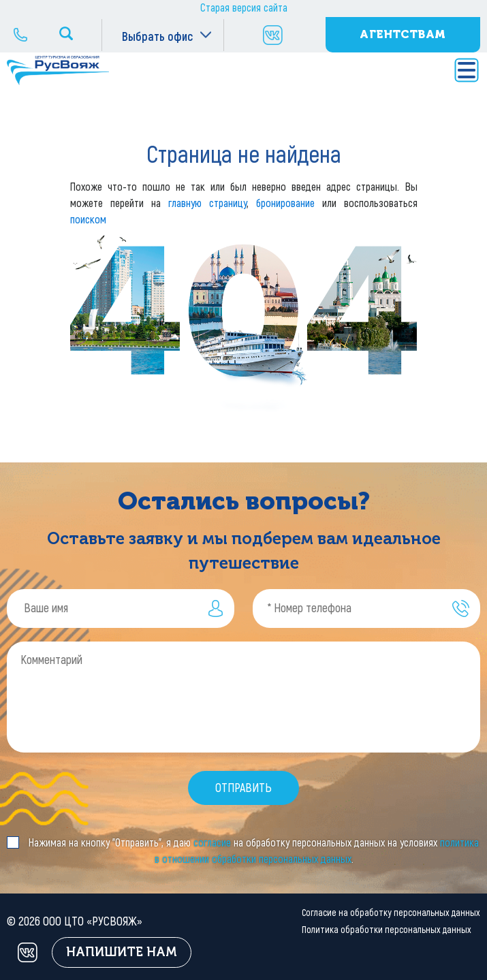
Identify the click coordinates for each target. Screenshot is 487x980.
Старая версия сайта (244, 8)
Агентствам (403, 34)
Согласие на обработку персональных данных (391, 913)
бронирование (285, 203)
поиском (88, 220)
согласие (212, 843)
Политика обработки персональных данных (387, 930)
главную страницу (207, 203)
